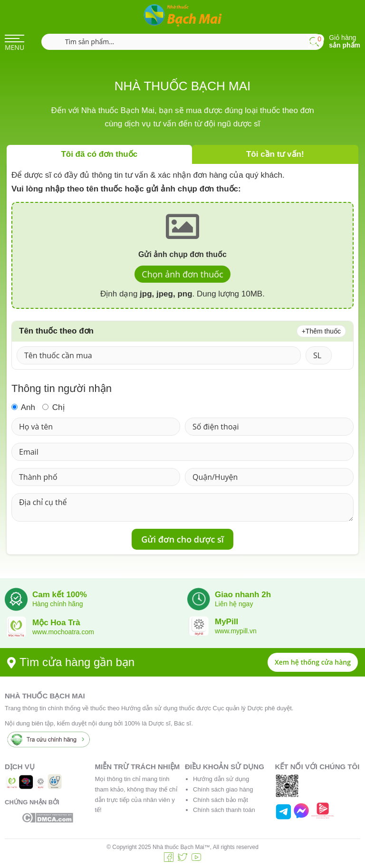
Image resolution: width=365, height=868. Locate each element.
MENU (14, 47)
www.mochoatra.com (63, 632)
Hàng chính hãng (58, 604)
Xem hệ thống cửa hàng (313, 662)
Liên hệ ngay (234, 604)
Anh (23, 407)
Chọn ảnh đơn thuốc (182, 274)
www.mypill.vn (236, 631)
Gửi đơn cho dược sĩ (182, 539)
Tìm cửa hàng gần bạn (71, 662)
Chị (53, 407)
